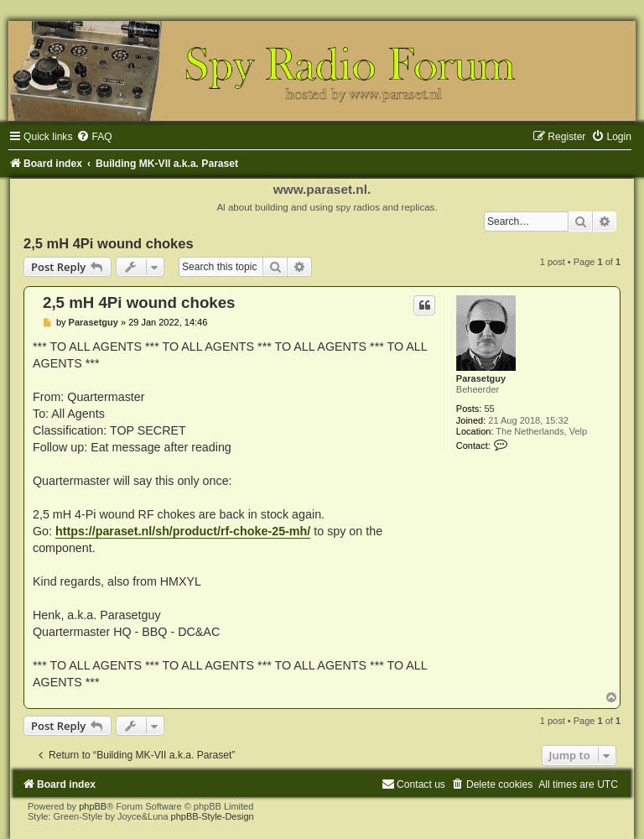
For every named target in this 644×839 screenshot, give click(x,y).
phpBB (93, 806)
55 (489, 409)
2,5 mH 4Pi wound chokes (109, 243)
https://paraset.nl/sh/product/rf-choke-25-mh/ (183, 531)
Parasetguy (481, 378)
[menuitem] (94, 137)
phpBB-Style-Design (213, 816)
